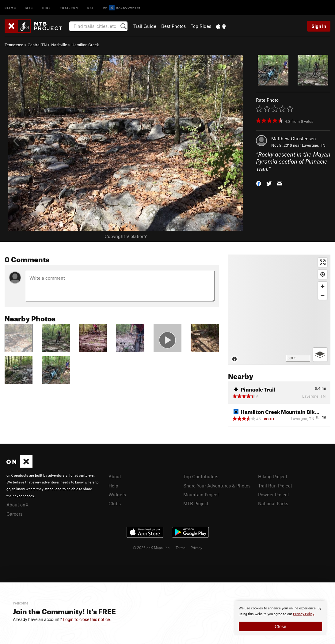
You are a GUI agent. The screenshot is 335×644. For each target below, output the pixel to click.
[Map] (279, 310)
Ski (91, 8)
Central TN (37, 45)
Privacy (196, 547)
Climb (10, 8)
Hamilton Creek (85, 45)
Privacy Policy (304, 614)
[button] (259, 183)
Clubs (115, 503)
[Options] (320, 355)
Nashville (59, 45)
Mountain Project (201, 494)
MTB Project (196, 503)
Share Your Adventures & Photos (217, 486)
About (115, 476)
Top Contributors (201, 476)
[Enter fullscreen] (323, 262)
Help (113, 486)
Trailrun (69, 8)
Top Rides (201, 26)
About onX (17, 505)
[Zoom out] (323, 295)
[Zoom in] (323, 286)
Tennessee (14, 45)
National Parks (273, 503)
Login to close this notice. (87, 619)
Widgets (117, 494)
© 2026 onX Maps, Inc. (152, 547)
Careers (14, 514)
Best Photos (173, 26)
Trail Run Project (275, 486)
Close (280, 626)
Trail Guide (145, 26)
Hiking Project (273, 476)
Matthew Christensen (294, 138)
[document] (280, 618)
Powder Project (274, 494)
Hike (47, 8)
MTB (29, 8)
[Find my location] (323, 274)
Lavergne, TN (314, 145)
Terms (181, 547)
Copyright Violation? (126, 236)
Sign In (319, 26)
